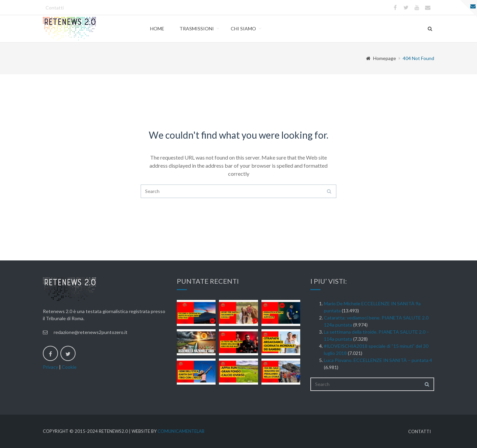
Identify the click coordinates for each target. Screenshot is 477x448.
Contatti (55, 8)
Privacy (50, 367)
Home (157, 29)
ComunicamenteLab (181, 431)
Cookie (69, 367)
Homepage (381, 58)
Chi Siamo (243, 29)
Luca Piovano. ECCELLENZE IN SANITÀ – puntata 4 (378, 360)
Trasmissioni (197, 29)
